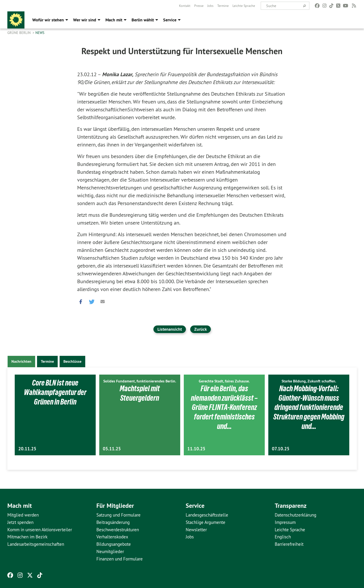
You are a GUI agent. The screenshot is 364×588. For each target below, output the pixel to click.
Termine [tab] (47, 361)
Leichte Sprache (244, 6)
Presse (199, 6)
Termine (223, 6)
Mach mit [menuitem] (114, 20)
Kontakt (185, 6)
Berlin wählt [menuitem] (143, 20)
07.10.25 (281, 449)
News (40, 33)
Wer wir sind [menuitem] (85, 20)
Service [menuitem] (170, 20)
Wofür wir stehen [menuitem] (48, 20)
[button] (81, 301)
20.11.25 (27, 449)
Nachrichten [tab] (21, 361)
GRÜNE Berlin (19, 33)
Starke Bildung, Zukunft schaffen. (309, 381)
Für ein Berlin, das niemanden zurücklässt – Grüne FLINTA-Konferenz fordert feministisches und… (224, 407)
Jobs (210, 6)
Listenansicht (170, 329)
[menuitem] (185, 6)
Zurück (201, 329)
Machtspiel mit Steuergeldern (140, 393)
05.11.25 (112, 449)
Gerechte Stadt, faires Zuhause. (224, 381)
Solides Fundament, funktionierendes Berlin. (140, 381)
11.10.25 (196, 449)
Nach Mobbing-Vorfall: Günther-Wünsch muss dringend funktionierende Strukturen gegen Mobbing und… (309, 407)
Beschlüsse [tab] (72, 361)
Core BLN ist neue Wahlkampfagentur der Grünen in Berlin (55, 392)
